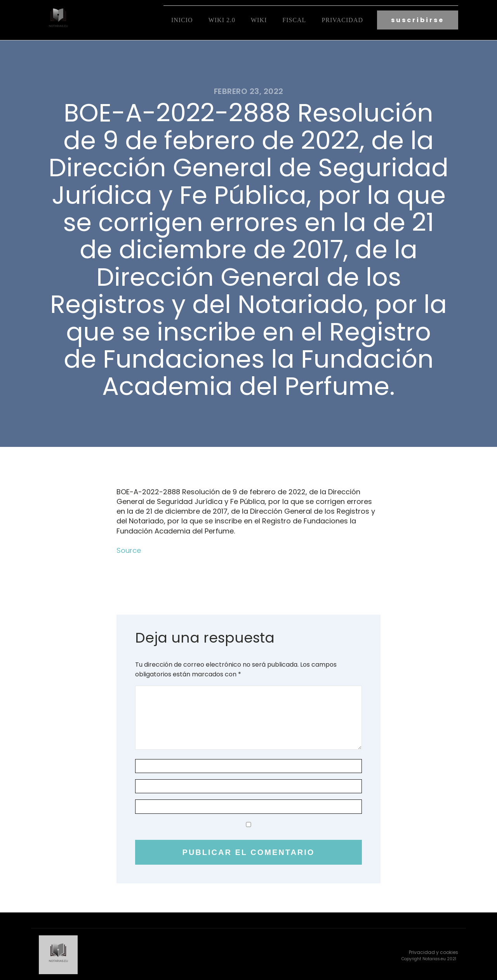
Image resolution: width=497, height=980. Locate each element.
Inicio (182, 20)
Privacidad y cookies (434, 950)
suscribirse (418, 20)
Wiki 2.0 (222, 20)
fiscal (294, 20)
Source (129, 549)
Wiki (259, 20)
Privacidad (342, 20)
